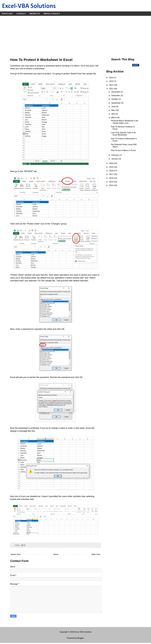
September (116, 103)
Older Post (96, 554)
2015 (111, 182)
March (114, 118)
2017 (111, 174)
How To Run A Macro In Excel (123, 150)
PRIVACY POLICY (52, 14)
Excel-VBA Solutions (29, 6)
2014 (111, 185)
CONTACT (21, 14)
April (113, 114)
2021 (111, 89)
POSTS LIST (7, 14)
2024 (111, 78)
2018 (111, 171)
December (116, 92)
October (115, 99)
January (115, 159)
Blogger (80, 638)
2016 (111, 178)
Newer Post (16, 554)
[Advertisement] (75, 36)
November (116, 95)
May (113, 110)
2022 (111, 85)
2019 (111, 167)
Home (56, 554)
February (115, 155)
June (114, 107)
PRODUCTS (35, 14)
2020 (111, 163)
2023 (111, 81)
